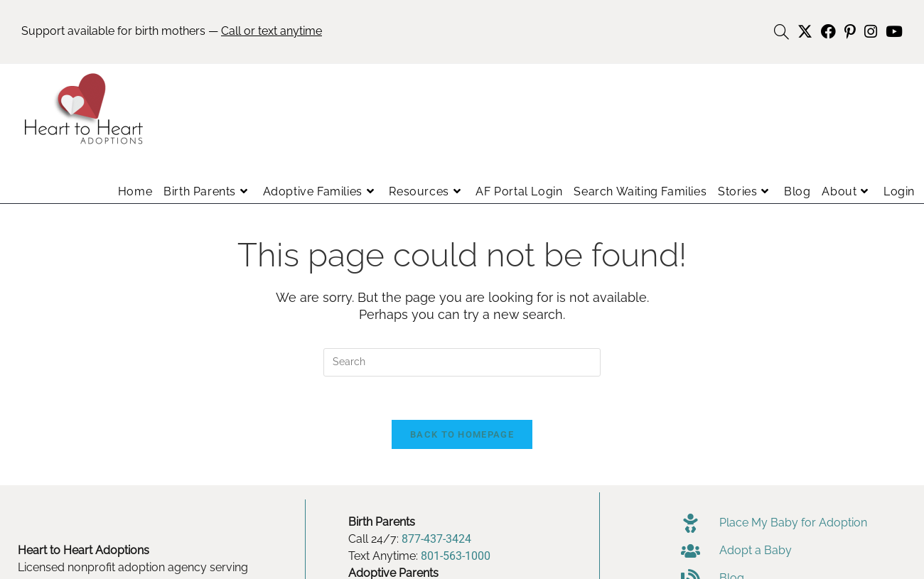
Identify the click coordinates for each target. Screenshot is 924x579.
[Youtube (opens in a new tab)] (892, 32)
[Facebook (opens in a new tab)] (828, 32)
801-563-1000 (456, 556)
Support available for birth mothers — (172, 31)
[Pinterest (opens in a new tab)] (850, 32)
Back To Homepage (462, 434)
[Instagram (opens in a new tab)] (871, 32)
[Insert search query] (462, 362)
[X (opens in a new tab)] (805, 32)
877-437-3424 (436, 539)
